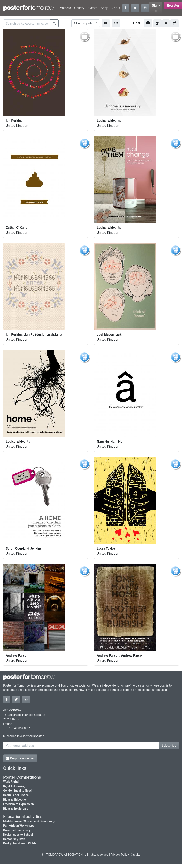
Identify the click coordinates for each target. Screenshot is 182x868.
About (116, 8)
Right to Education (15, 800)
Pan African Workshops (19, 826)
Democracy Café (14, 839)
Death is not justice (16, 795)
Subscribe (169, 745)
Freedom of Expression (18, 804)
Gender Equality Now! (17, 791)
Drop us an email (20, 758)
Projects (65, 8)
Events (93, 8)
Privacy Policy (120, 855)
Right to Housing (14, 786)
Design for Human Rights (20, 844)
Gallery (79, 8)
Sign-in (156, 8)
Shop (104, 8)
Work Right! (11, 782)
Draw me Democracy (17, 830)
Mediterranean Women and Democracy (29, 821)
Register (173, 5)
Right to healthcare (16, 809)
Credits (136, 855)
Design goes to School (18, 835)
